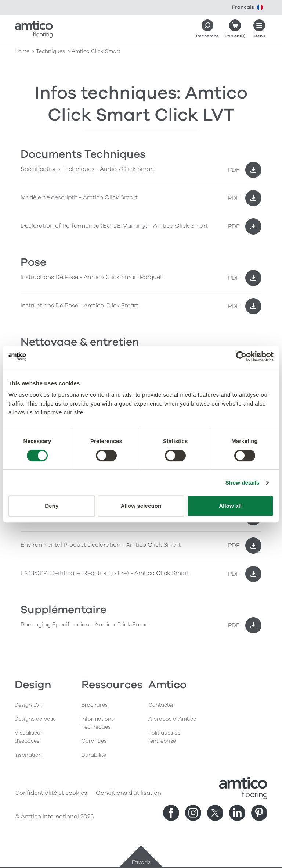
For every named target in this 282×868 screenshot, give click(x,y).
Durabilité (94, 755)
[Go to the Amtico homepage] (34, 29)
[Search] (207, 29)
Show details (243, 483)
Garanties (94, 741)
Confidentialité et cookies (51, 793)
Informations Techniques (98, 723)
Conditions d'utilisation (129, 793)
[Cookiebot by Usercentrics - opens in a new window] (241, 357)
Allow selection (141, 506)
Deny (52, 506)
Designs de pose (35, 719)
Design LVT (29, 705)
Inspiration (28, 755)
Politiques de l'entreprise (164, 737)
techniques (50, 51)
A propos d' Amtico (172, 719)
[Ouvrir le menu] (259, 29)
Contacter (161, 705)
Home (22, 51)
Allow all (230, 506)
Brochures (95, 705)
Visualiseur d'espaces (29, 737)
